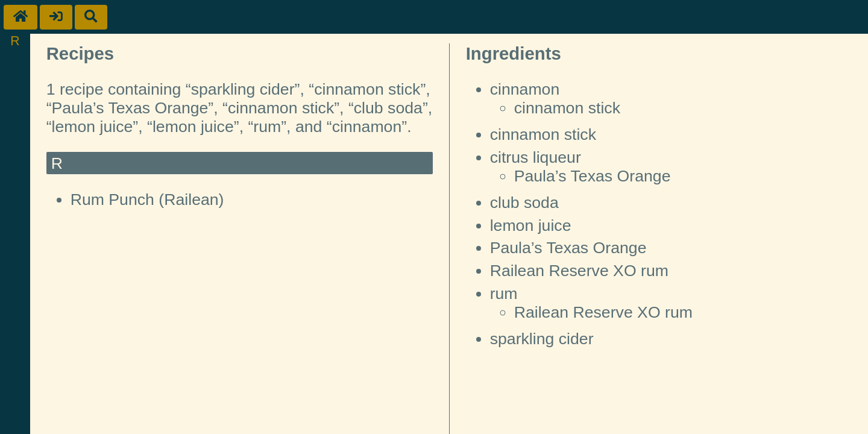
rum (504, 294)
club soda (524, 203)
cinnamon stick (567, 108)
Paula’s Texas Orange (593, 176)
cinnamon (525, 89)
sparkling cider (542, 339)
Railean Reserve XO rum (579, 271)
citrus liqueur (536, 157)
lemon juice (531, 225)
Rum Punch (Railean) (147, 200)
